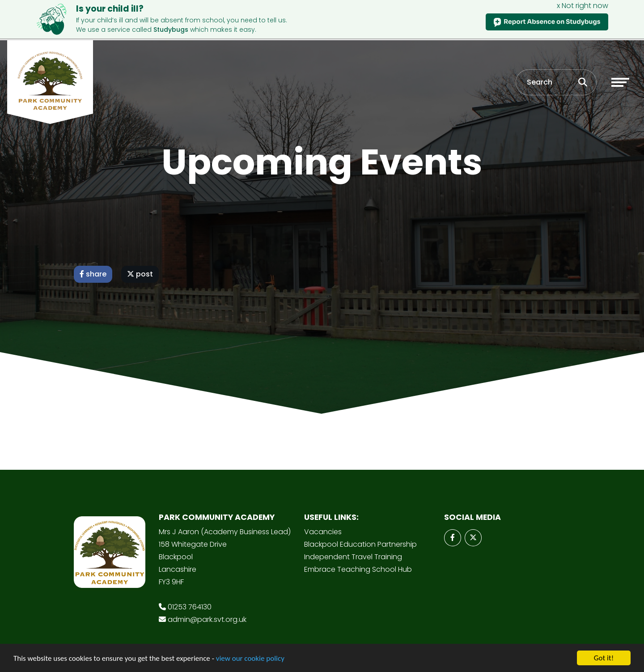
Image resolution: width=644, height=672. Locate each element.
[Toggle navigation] (620, 82)
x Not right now (583, 6)
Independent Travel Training (353, 557)
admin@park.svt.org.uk (207, 619)
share (93, 274)
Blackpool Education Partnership (360, 544)
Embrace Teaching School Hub (358, 569)
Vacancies (323, 532)
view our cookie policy (250, 659)
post (140, 274)
